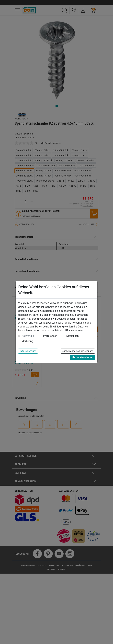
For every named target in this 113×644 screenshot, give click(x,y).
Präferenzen (50, 336)
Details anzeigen (28, 351)
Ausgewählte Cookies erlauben (78, 351)
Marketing (27, 341)
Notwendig (28, 336)
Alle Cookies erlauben (83, 357)
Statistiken (73, 336)
